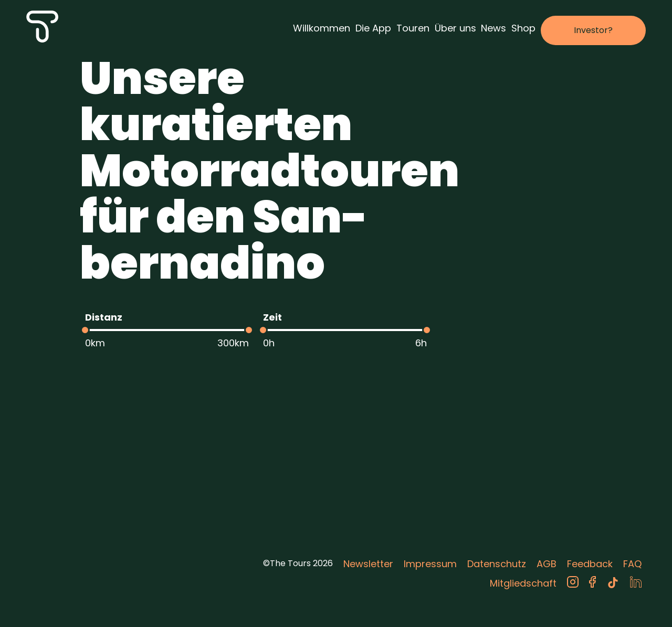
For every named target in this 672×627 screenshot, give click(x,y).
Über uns (455, 28)
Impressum (430, 564)
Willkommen (322, 28)
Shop (523, 28)
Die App (373, 28)
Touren (413, 28)
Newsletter (368, 564)
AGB (547, 564)
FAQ (632, 564)
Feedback (590, 564)
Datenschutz (497, 564)
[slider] (85, 330)
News (493, 28)
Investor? (593, 30)
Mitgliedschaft (523, 583)
